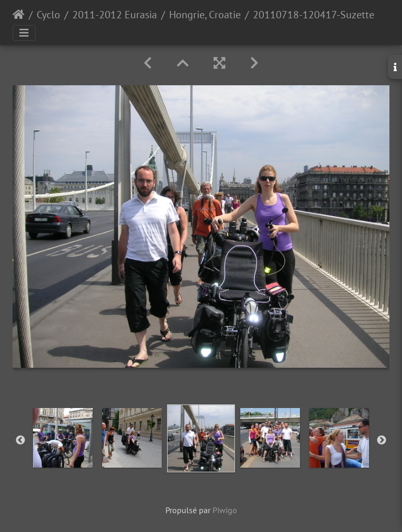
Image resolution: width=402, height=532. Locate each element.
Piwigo (225, 510)
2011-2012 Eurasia (115, 15)
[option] (63, 438)
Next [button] (382, 440)
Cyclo (48, 15)
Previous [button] (20, 440)
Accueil (19, 15)
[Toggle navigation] (24, 33)
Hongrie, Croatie (205, 15)
